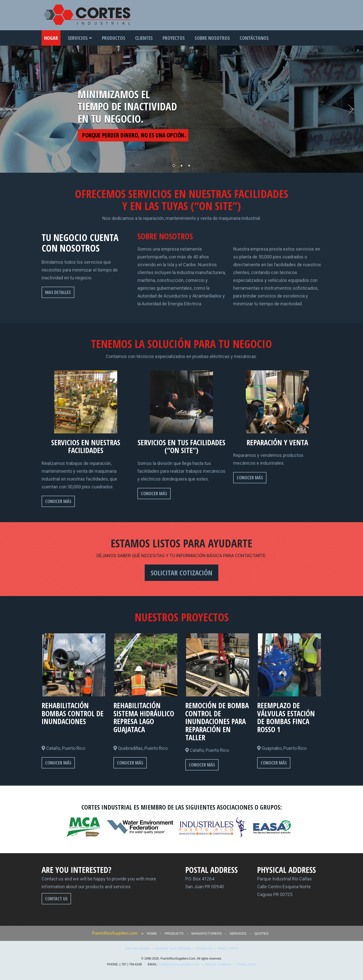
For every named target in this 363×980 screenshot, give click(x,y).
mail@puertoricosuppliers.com (179, 964)
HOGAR (51, 38)
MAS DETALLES (58, 292)
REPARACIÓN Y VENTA (277, 442)
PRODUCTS (174, 933)
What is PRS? (228, 948)
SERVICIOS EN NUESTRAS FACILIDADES (86, 446)
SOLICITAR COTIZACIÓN (181, 573)
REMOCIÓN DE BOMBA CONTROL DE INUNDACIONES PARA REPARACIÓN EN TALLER (217, 721)
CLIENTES (144, 38)
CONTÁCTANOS (254, 38)
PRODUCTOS (114, 38)
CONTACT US (56, 899)
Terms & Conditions (218, 964)
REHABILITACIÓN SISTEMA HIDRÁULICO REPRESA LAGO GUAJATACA (144, 717)
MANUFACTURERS (206, 933)
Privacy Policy (247, 964)
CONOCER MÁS (58, 501)
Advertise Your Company (173, 948)
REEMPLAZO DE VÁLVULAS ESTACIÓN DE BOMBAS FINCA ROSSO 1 (286, 717)
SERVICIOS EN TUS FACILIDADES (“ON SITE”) (181, 446)
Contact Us (204, 948)
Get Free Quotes (137, 948)
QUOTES (261, 933)
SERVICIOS (80, 38)
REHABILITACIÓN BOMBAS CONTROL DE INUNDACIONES (73, 713)
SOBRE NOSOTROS (212, 38)
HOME (152, 933)
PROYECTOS (174, 38)
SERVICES (238, 933)
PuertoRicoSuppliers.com (115, 933)
